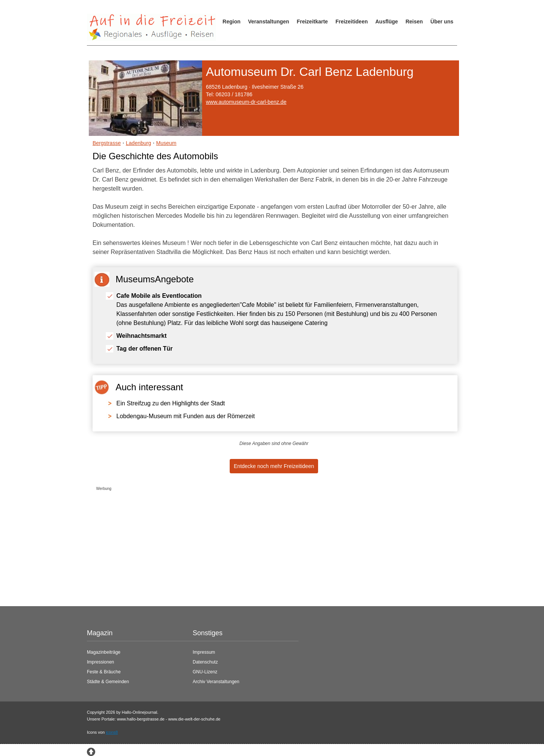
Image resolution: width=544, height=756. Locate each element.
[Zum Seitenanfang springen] (91, 751)
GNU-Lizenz (205, 672)
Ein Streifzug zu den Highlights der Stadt (171, 403)
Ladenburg (138, 143)
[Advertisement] (266, 547)
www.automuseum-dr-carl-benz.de (246, 102)
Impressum (204, 652)
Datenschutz (205, 662)
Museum (166, 143)
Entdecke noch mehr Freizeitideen (274, 466)
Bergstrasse (107, 143)
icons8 (112, 732)
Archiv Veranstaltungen (216, 682)
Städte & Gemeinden (108, 682)
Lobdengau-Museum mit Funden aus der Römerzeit (185, 416)
